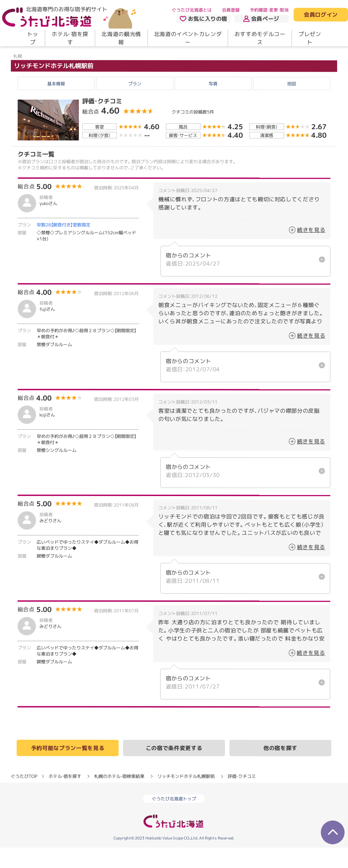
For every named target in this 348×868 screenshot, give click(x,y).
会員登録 (231, 10)
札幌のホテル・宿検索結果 (119, 797)
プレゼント (310, 38)
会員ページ (261, 19)
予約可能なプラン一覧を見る (68, 768)
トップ (33, 38)
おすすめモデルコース (260, 38)
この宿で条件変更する (174, 768)
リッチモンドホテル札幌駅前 (54, 86)
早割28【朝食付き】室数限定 (64, 245)
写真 (213, 104)
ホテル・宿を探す (70, 38)
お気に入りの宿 (204, 19)
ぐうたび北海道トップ (174, 819)
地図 (292, 104)
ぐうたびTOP (24, 797)
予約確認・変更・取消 (269, 10)
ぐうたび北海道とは (192, 10)
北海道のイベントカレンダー (188, 38)
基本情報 (56, 104)
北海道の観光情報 (121, 38)
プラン (135, 104)
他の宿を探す (280, 768)
